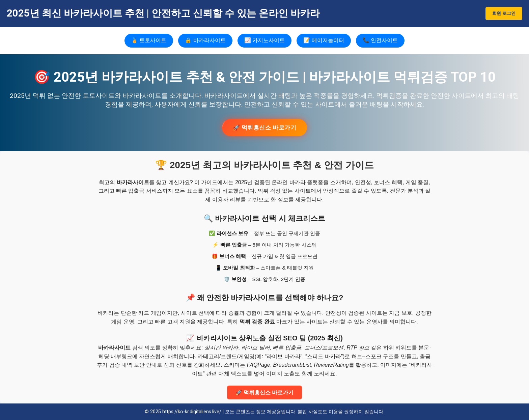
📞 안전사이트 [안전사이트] (380, 40)
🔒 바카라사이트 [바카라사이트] (205, 40)
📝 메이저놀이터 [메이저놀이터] (324, 40)
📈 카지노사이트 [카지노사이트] (264, 40)
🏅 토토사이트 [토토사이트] (149, 40)
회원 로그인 (504, 13)
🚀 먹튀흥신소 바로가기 (265, 128)
